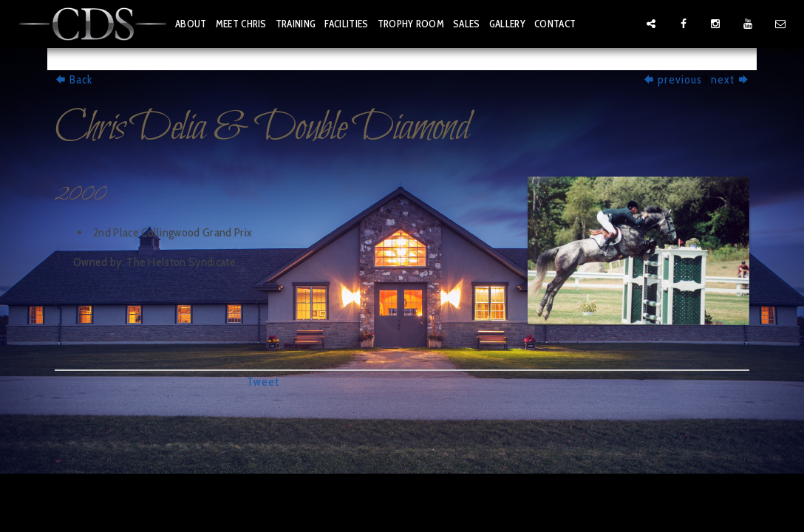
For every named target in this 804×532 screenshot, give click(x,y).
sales (467, 24)
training (296, 24)
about (191, 24)
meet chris (241, 24)
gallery (507, 24)
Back (74, 79)
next (730, 79)
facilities (346, 24)
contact (555, 24)
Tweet (263, 382)
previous (672, 79)
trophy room (411, 24)
